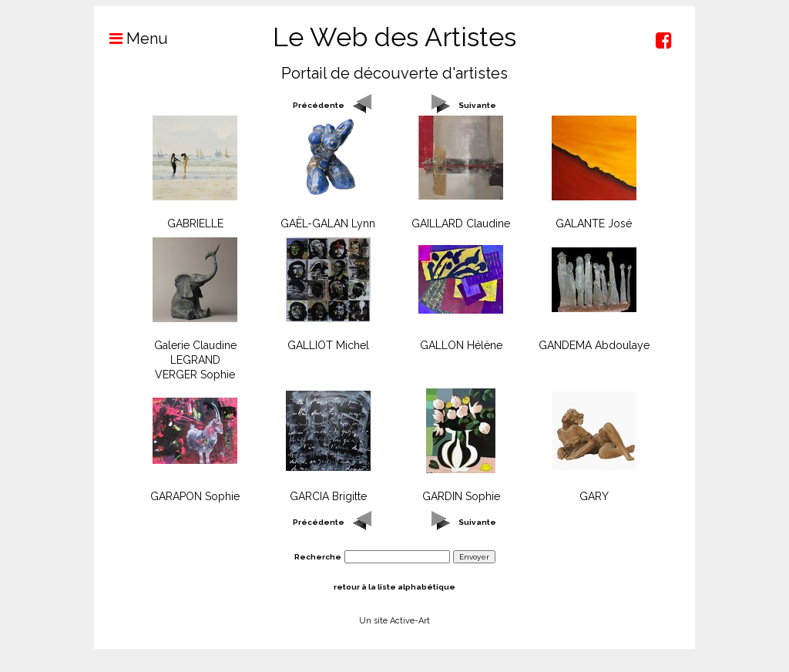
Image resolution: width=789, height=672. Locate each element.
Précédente (319, 105)
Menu (131, 39)
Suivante (477, 105)
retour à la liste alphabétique (394, 587)
